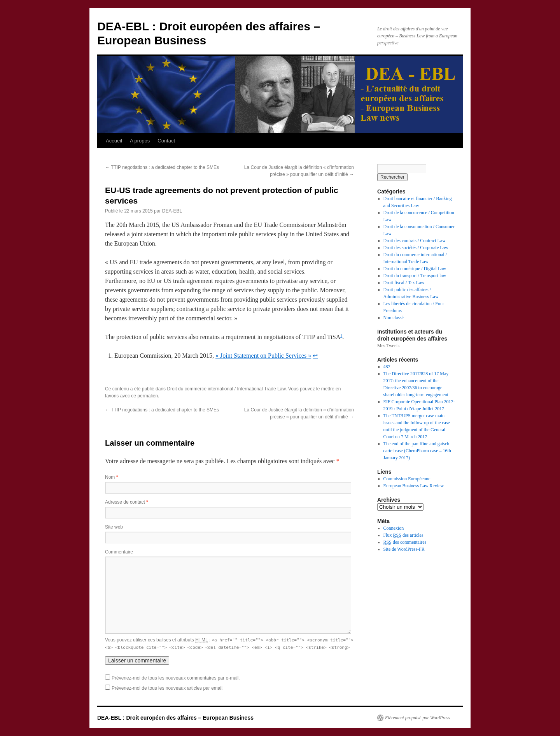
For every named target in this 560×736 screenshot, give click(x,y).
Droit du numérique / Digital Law (415, 269)
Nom (111, 477)
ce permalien (144, 396)
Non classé (394, 318)
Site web (114, 527)
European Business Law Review (414, 486)
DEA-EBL (172, 211)
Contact (166, 141)
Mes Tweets (388, 346)
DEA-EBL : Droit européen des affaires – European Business (175, 718)
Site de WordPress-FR (404, 549)
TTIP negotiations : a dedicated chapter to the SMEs (162, 167)
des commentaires (405, 542)
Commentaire (119, 552)
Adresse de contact (127, 502)
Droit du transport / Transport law (415, 276)
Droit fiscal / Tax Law (404, 283)
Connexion (394, 528)
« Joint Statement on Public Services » (263, 356)
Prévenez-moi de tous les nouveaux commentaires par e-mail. (176, 678)
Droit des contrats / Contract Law (415, 241)
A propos (140, 141)
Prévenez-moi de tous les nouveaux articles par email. (168, 688)
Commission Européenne (407, 479)
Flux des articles (403, 535)
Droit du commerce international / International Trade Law (226, 389)
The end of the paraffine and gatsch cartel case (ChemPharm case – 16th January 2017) (417, 451)
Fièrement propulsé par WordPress (417, 718)
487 (387, 367)
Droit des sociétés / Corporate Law (416, 248)
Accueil (114, 141)
